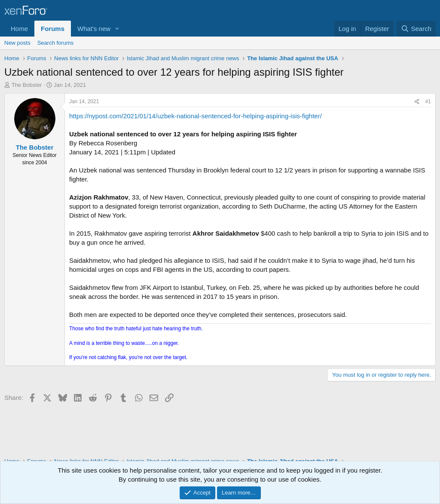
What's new (94, 29)
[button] (117, 29)
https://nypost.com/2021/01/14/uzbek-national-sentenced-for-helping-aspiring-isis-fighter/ (196, 116)
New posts (17, 43)
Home (19, 29)
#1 (428, 101)
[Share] (417, 102)
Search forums (56, 43)
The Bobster (27, 85)
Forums (53, 29)
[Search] (416, 29)
